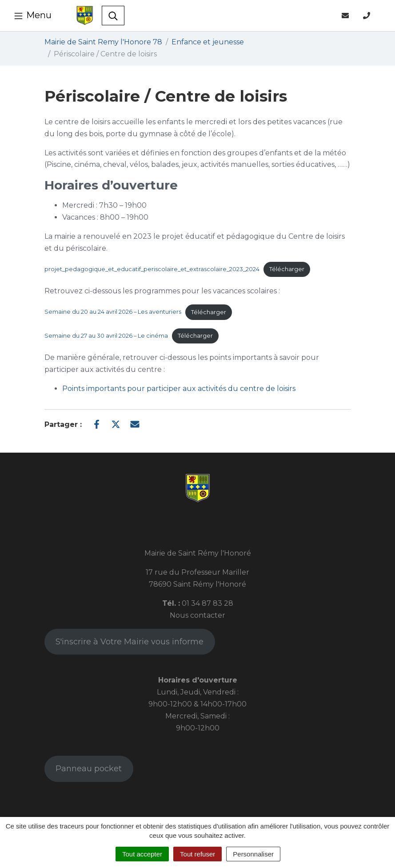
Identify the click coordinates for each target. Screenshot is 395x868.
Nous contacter (197, 615)
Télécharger (287, 269)
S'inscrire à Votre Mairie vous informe (130, 642)
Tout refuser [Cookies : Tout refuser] (197, 854)
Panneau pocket (89, 769)
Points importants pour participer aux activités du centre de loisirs (179, 389)
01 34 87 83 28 (207, 603)
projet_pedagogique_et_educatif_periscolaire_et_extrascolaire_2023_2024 (152, 269)
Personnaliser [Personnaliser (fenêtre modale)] (253, 854)
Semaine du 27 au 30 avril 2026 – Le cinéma (106, 336)
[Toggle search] (113, 16)
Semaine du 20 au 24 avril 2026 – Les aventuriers (113, 312)
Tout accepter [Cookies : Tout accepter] (142, 854)
